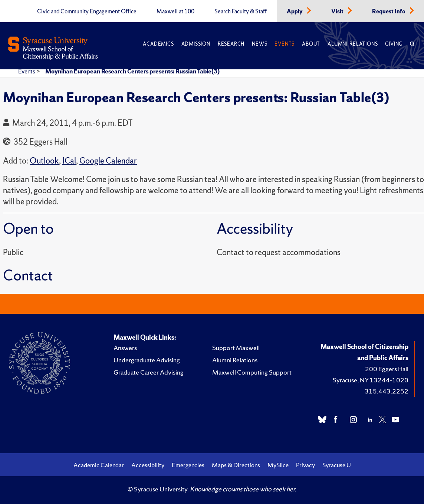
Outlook (44, 161)
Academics (158, 44)
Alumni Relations (353, 44)
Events (285, 44)
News (259, 44)
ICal (69, 161)
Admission (196, 44)
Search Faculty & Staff (241, 11)
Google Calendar (108, 161)
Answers (125, 348)
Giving (394, 44)
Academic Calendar (99, 465)
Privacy (305, 465)
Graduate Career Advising (149, 372)
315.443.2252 (387, 391)
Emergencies (188, 465)
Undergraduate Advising (147, 360)
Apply (295, 11)
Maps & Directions (236, 465)
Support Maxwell (236, 348)
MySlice (278, 465)
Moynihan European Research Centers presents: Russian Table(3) (132, 71)
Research (231, 44)
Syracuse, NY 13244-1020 (371, 380)
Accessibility (148, 465)
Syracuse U (337, 465)
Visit (338, 11)
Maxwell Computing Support (252, 372)
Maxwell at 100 (175, 11)
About (311, 44)
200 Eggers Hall (387, 369)
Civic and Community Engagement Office (87, 11)
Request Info (389, 11)
